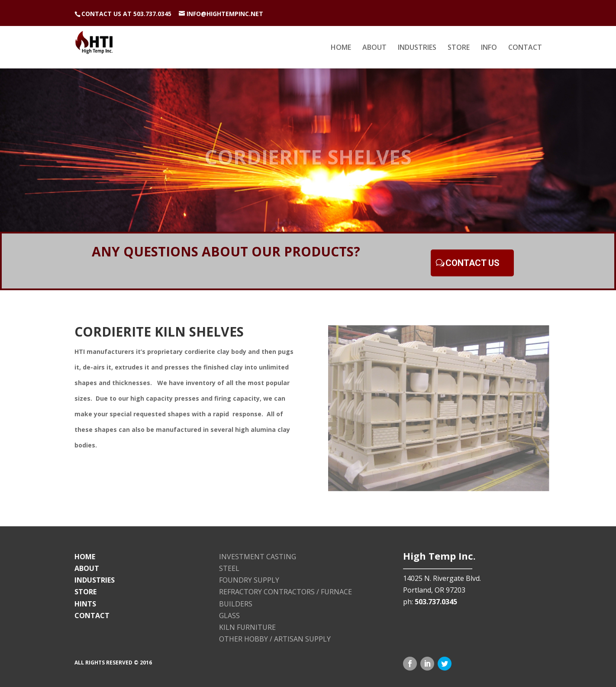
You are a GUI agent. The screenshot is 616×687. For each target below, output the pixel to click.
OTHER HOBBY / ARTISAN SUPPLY (275, 639)
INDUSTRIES (417, 48)
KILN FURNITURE (247, 627)
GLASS (229, 616)
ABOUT (374, 48)
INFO (489, 48)
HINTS (85, 604)
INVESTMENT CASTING (258, 557)
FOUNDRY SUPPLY (249, 580)
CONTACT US (472, 263)
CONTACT (525, 48)
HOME (341, 48)
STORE (459, 48)
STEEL (229, 568)
